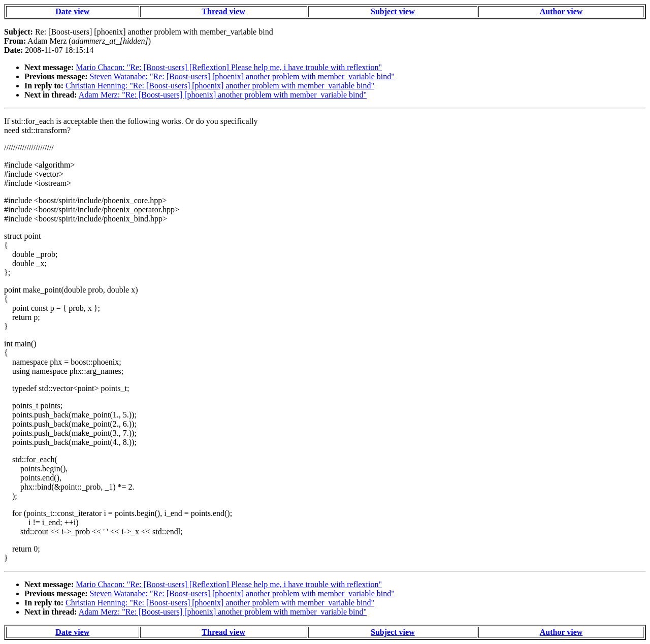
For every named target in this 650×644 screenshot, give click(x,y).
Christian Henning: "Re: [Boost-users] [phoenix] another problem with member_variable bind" (220, 86)
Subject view (393, 11)
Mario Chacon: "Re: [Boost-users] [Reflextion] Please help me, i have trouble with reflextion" (229, 67)
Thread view (223, 11)
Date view (72, 11)
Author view (561, 11)
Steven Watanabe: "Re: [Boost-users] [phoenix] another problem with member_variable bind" (242, 76)
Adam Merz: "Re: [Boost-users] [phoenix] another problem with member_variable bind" (223, 95)
